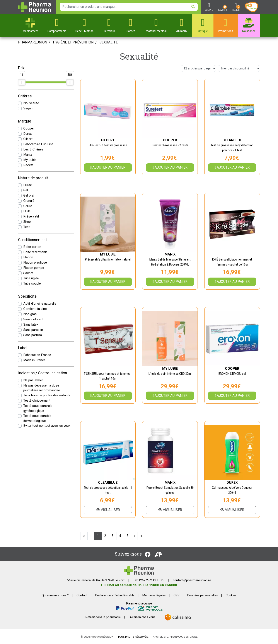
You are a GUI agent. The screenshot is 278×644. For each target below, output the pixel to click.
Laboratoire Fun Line (38, 144)
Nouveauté (31, 103)
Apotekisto (175, 637)
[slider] (22, 82)
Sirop (27, 222)
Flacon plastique (35, 262)
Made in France (34, 360)
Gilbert (28, 139)
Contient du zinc (35, 309)
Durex (28, 134)
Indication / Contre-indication (43, 373)
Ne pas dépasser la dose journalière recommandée (42, 388)
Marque (25, 121)
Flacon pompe (34, 268)
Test (26, 227)
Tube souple (32, 283)
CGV (177, 595)
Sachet (28, 273)
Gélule (28, 206)
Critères (25, 96)
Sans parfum (33, 335)
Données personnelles (203, 595)
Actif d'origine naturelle (40, 304)
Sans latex (31, 325)
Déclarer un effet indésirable (115, 595)
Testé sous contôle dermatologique (37, 418)
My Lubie (30, 160)
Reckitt (28, 165)
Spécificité (27, 296)
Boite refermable (35, 252)
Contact (82, 595)
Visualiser (108, 510)
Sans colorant (33, 319)
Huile (27, 211)
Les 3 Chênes (33, 149)
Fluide (28, 185)
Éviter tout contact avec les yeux (47, 426)
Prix (21, 68)
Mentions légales (154, 595)
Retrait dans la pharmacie (103, 617)
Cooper (29, 128)
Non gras (30, 314)
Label (23, 348)
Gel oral (29, 195)
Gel (26, 190)
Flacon (28, 257)
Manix (28, 155)
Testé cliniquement (37, 401)
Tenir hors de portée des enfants (47, 395)
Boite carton (32, 247)
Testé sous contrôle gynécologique (38, 408)
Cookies (231, 595)
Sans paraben (33, 330)
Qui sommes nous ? (55, 595)
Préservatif (31, 216)
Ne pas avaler (33, 380)
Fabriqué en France (37, 355)
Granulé (29, 201)
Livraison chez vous (142, 617)
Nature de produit (33, 178)
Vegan (28, 108)
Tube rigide (31, 278)
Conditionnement (32, 240)
